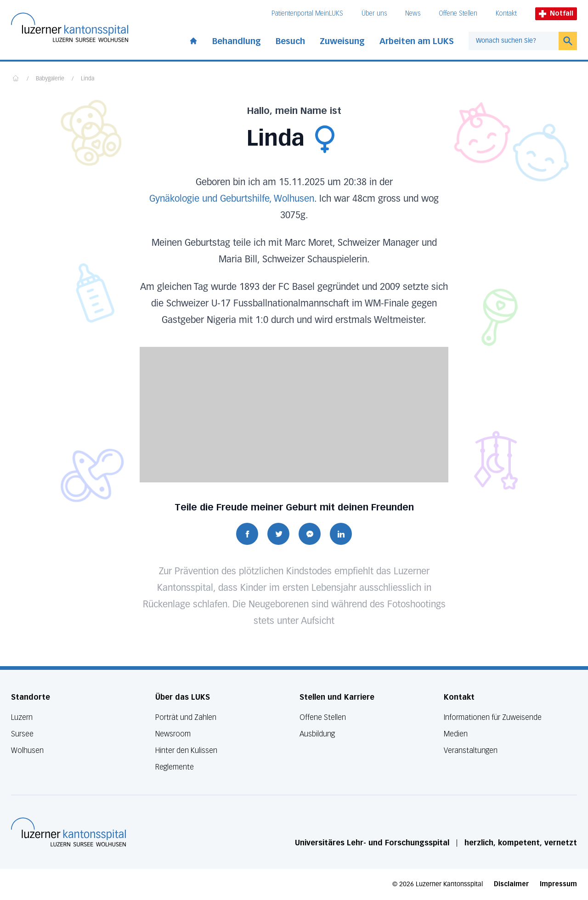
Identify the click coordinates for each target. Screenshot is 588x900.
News (413, 14)
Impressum (558, 884)
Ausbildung (317, 734)
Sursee (22, 734)
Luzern (22, 717)
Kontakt (506, 14)
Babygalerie (50, 79)
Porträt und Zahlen (186, 717)
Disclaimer (511, 884)
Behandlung (237, 41)
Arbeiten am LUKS (417, 41)
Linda (88, 79)
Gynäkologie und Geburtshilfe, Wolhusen (232, 199)
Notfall (556, 14)
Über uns (374, 14)
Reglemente (175, 767)
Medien (456, 734)
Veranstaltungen (471, 750)
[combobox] (514, 41)
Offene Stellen (458, 14)
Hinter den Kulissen (186, 750)
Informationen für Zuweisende (493, 717)
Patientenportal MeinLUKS (307, 14)
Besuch (290, 41)
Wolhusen (27, 750)
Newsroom (173, 734)
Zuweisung (342, 41)
